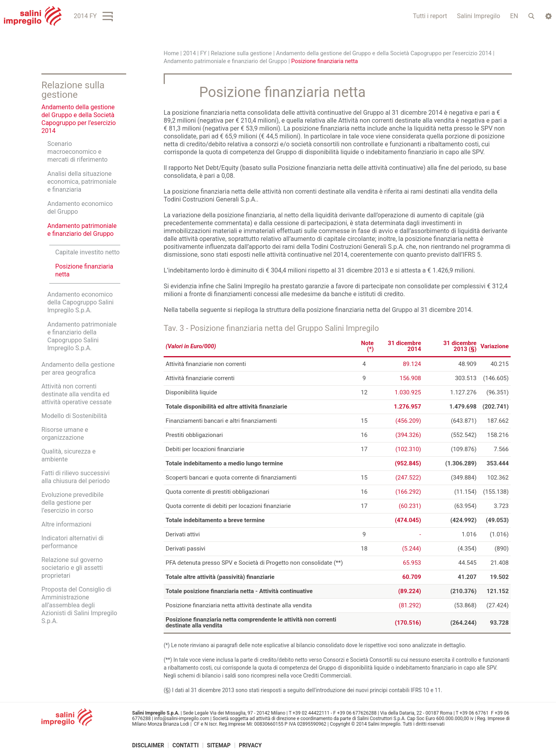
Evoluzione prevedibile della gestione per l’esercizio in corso (73, 503)
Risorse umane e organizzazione (65, 434)
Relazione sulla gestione (242, 53)
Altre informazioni (66, 524)
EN (514, 16)
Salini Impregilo (479, 16)
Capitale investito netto (87, 252)
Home (171, 53)
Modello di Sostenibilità (74, 416)
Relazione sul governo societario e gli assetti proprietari (72, 568)
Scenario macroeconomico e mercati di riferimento (77, 152)
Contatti (186, 745)
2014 (189, 53)
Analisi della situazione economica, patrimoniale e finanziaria (82, 182)
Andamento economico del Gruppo (80, 208)
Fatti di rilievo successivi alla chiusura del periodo (76, 477)
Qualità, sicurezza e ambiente (69, 455)
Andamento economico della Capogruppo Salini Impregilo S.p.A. (80, 302)
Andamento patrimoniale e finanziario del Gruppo (225, 61)
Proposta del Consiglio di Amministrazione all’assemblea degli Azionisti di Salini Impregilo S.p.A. (79, 605)
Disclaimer (148, 745)
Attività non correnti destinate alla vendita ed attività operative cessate (76, 394)
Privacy (250, 745)
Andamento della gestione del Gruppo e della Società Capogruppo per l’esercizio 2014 (384, 53)
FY (203, 53)
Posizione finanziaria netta (84, 270)
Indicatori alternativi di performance (73, 542)
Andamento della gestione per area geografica (78, 369)
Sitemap (219, 745)
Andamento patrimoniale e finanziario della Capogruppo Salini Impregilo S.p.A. (82, 336)
